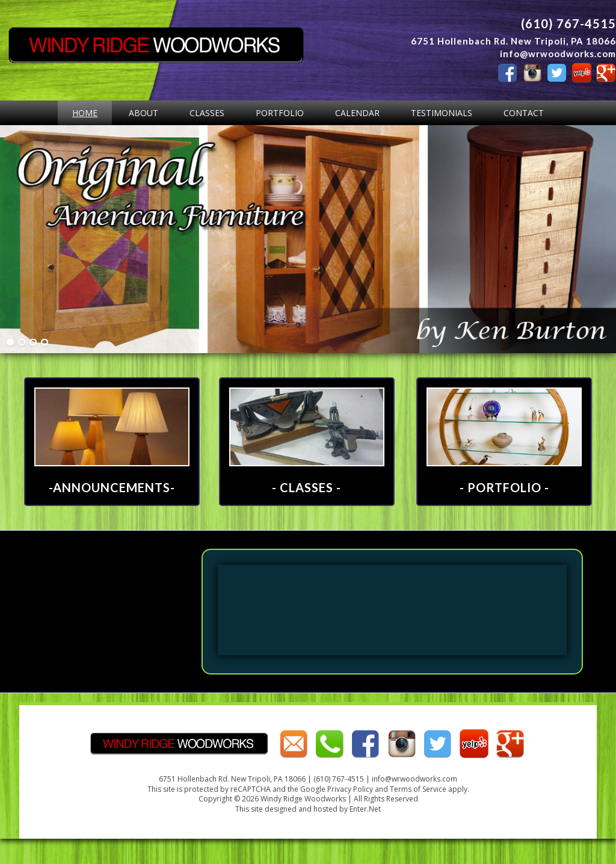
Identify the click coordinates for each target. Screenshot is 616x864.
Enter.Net (365, 809)
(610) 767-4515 (568, 23)
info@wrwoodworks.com (558, 54)
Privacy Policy (350, 789)
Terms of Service (418, 789)
